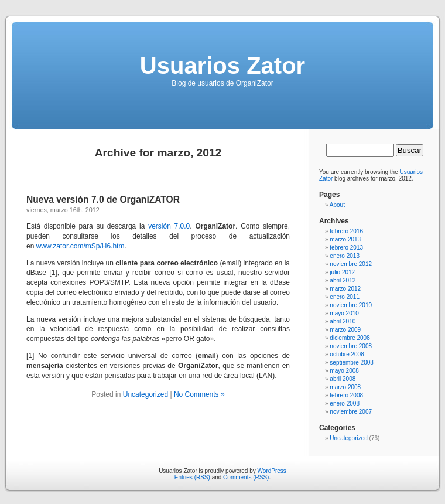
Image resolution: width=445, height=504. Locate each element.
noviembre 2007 (351, 412)
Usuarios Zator (222, 66)
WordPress (272, 471)
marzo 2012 (345, 289)
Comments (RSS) (246, 477)
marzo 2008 (345, 387)
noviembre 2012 (351, 264)
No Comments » (199, 394)
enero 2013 (345, 256)
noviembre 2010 (351, 305)
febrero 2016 (346, 231)
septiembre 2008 (352, 362)
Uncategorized (146, 394)
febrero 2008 (346, 395)
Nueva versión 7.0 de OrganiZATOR (103, 200)
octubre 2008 (347, 354)
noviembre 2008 (351, 346)
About (337, 205)
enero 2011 (345, 297)
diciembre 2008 (350, 338)
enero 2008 (345, 403)
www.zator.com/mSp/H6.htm (81, 246)
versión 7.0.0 (169, 226)
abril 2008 (343, 379)
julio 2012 (342, 272)
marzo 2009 (345, 330)
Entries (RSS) (192, 477)
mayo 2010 (344, 313)
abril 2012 (343, 280)
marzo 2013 (345, 239)
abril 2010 (343, 321)
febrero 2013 (346, 248)
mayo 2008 (344, 371)
